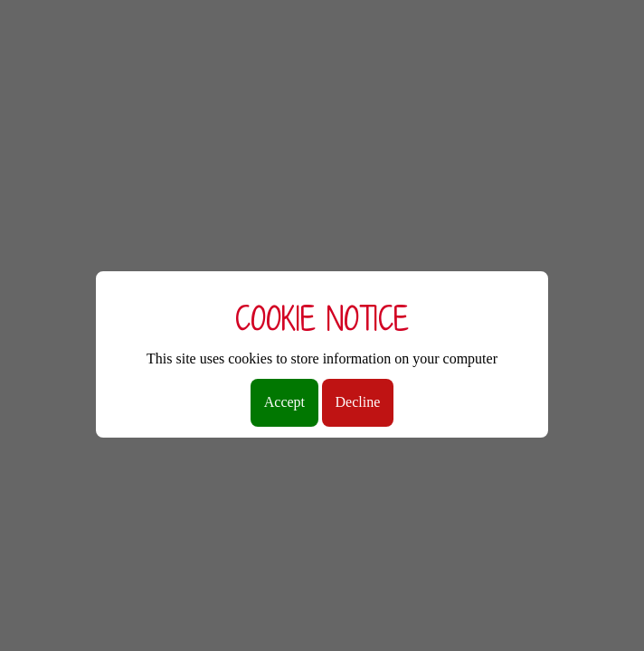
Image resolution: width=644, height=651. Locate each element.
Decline (358, 402)
